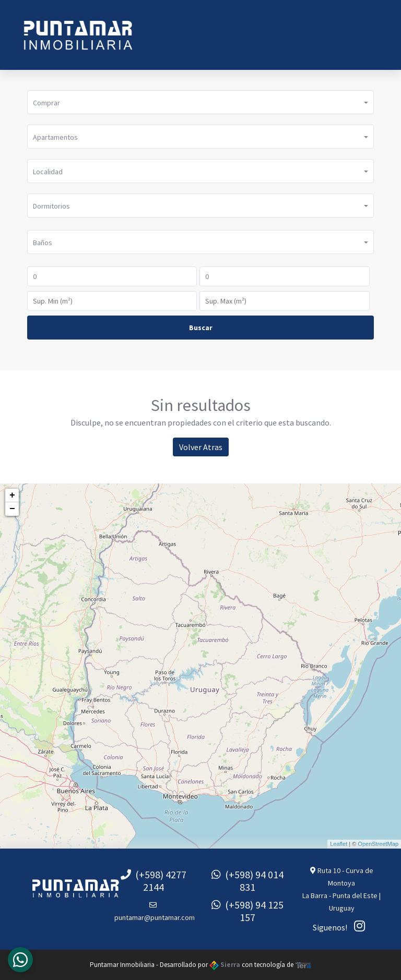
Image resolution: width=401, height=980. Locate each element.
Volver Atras (201, 447)
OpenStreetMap (378, 844)
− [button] (12, 509)
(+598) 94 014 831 (247, 881)
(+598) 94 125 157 (247, 911)
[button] (200, 102)
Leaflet (339, 844)
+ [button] (12, 495)
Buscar (201, 328)
